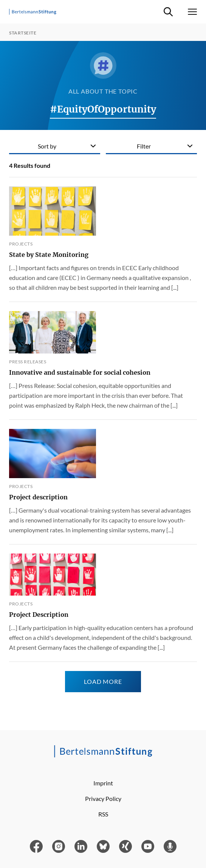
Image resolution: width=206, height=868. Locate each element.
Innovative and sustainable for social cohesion (80, 372)
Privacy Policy (103, 798)
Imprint (103, 783)
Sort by (47, 146)
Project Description (39, 615)
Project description (38, 497)
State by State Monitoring (49, 255)
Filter (144, 146)
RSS (103, 814)
